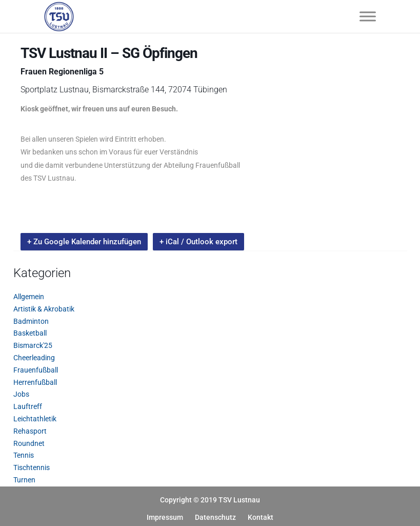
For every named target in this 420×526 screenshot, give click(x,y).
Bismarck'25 (33, 345)
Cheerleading (34, 358)
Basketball (30, 333)
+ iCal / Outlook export (198, 242)
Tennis (24, 455)
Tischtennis (32, 467)
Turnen (24, 480)
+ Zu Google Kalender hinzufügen (84, 242)
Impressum (165, 517)
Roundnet (29, 443)
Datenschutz (215, 517)
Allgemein (29, 297)
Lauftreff (28, 406)
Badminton (31, 321)
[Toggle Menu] (368, 16)
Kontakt (261, 517)
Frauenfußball (36, 370)
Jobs (21, 394)
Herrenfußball (35, 382)
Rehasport (30, 431)
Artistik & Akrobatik (44, 309)
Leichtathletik (35, 419)
